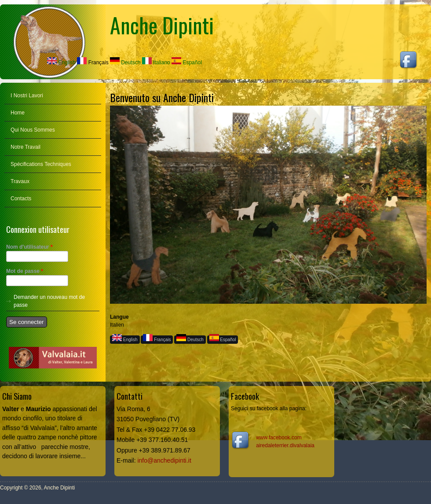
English (61, 63)
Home (18, 113)
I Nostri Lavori (27, 96)
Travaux (20, 181)
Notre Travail (26, 147)
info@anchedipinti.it (164, 460)
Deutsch (125, 63)
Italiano (156, 63)
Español (187, 63)
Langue (119, 317)
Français (93, 63)
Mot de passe (25, 271)
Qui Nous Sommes (33, 130)
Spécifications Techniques (41, 164)
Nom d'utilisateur (29, 247)
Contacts (21, 199)
